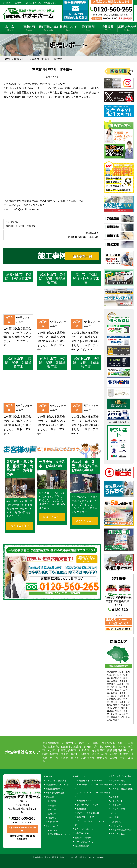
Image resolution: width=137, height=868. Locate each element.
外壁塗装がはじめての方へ (58, 785)
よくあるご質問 (118, 809)
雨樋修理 (52, 818)
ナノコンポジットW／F (88, 805)
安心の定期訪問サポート (122, 785)
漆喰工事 (52, 814)
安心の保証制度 (118, 780)
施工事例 (88, 28)
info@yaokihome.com (27, 209)
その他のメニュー (119, 834)
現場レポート (117, 801)
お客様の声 (116, 805)
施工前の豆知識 (82, 846)
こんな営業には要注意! (121, 830)
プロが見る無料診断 (55, 793)
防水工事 (52, 810)
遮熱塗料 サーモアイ (86, 817)
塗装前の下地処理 (83, 838)
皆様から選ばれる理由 (121, 776)
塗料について (81, 776)
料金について (68, 28)
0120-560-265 (24, 818)
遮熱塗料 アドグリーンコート (91, 780)
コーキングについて (84, 842)
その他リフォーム (56, 822)
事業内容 (29, 28)
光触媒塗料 (82, 809)
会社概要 (108, 28)
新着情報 (116, 822)
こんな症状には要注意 (56, 780)
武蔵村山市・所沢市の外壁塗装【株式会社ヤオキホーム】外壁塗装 (60, 857)
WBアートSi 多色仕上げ (88, 813)
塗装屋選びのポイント (56, 789)
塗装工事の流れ (49, 28)
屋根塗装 (52, 805)
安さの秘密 (53, 830)
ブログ (114, 813)
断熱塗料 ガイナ (84, 800)
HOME (10, 28)
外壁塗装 (52, 801)
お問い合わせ (117, 826)
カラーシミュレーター (85, 829)
